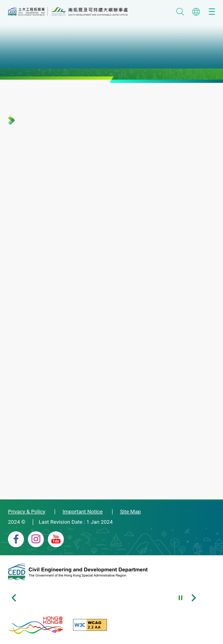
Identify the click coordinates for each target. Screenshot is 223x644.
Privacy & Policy (27, 512)
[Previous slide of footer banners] (14, 598)
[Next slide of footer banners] (194, 598)
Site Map (130, 512)
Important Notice (83, 512)
